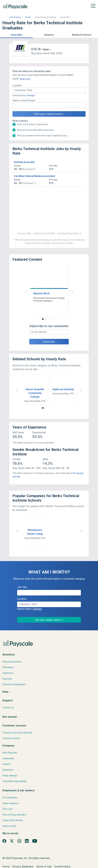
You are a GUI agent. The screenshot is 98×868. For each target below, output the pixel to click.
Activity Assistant (24, 162)
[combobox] (49, 90)
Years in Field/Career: (24, 100)
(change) (31, 95)
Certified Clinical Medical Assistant (35, 176)
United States (15, 17)
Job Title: (22, 587)
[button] (16, 34)
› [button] (72, 291)
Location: (17, 86)
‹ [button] (26, 291)
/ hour (45, 49)
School (28, 17)
